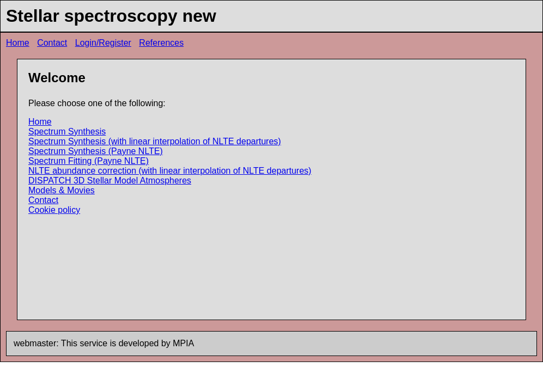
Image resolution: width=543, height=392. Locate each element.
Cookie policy (54, 210)
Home (18, 43)
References (161, 43)
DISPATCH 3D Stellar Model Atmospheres (110, 180)
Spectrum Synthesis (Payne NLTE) (96, 151)
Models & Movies (62, 190)
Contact (52, 43)
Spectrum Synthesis (67, 131)
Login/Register (103, 43)
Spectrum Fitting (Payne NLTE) (89, 161)
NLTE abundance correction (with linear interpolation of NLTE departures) (170, 171)
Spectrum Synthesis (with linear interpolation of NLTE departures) (155, 141)
